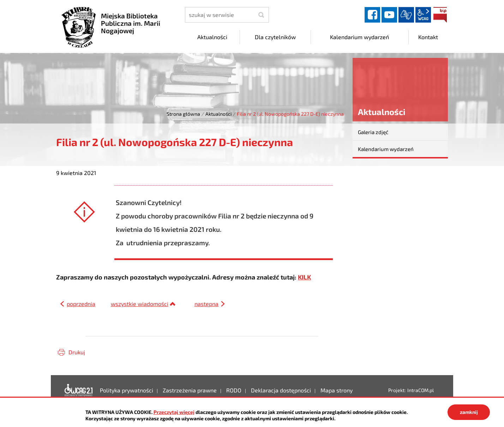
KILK (304, 277)
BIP (440, 15)
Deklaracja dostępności (79, 391)
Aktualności (218, 114)
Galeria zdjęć (373, 132)
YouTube (389, 15)
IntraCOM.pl (421, 390)
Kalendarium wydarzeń (386, 149)
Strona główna (183, 114)
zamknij (469, 412)
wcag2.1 (423, 15)
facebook (372, 15)
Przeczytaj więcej (174, 412)
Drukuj (77, 352)
